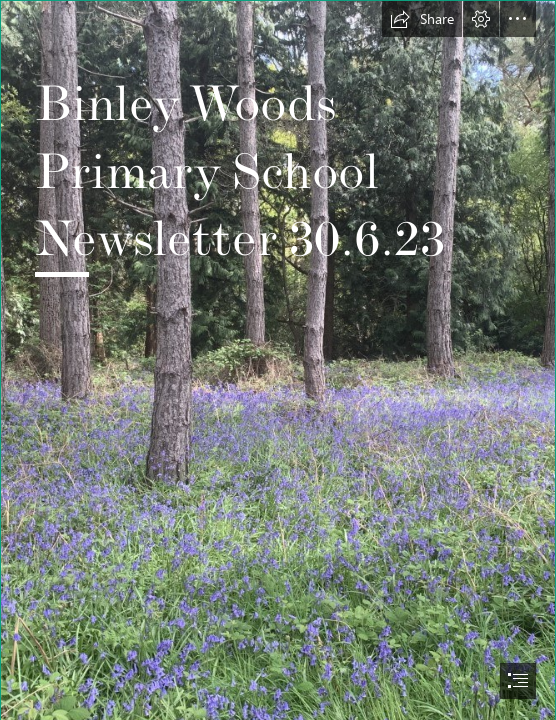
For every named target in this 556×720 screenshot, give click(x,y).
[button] (422, 19)
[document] (278, 360)
